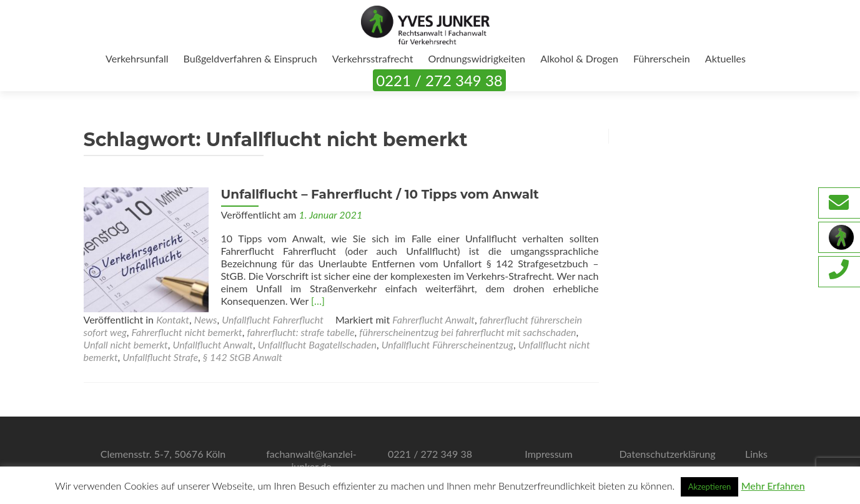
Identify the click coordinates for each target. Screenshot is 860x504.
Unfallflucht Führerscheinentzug (447, 344)
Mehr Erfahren (773, 486)
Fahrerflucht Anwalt (433, 319)
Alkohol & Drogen (579, 58)
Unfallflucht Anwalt (213, 344)
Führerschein (662, 58)
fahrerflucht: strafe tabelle (300, 332)
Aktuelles (725, 58)
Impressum (548, 454)
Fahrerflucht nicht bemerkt (187, 332)
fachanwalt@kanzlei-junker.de (311, 460)
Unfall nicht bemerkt (126, 344)
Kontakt (173, 319)
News (206, 319)
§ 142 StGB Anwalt (243, 357)
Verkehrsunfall (137, 58)
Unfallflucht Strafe (160, 357)
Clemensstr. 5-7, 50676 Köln (163, 454)
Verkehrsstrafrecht (373, 58)
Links (756, 454)
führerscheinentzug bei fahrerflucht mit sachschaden (467, 332)
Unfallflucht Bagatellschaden (317, 344)
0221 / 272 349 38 (439, 80)
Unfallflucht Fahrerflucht (273, 319)
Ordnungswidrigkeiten (477, 58)
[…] (318, 301)
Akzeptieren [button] (710, 487)
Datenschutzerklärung (667, 454)
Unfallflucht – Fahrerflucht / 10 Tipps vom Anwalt (380, 194)
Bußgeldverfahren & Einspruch (250, 58)
